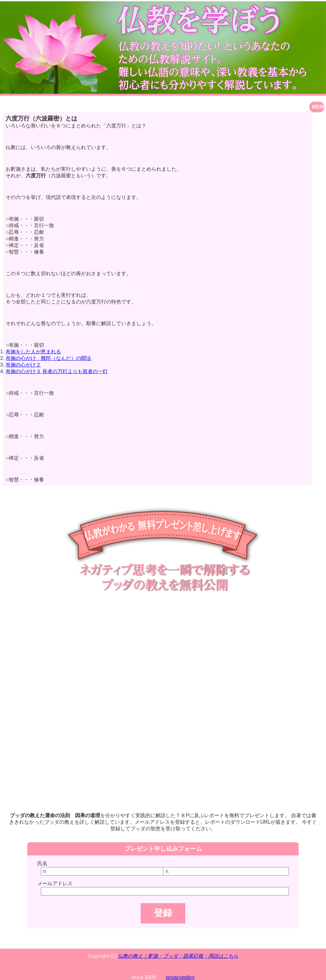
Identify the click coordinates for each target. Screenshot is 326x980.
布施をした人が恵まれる (33, 352)
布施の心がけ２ (23, 365)
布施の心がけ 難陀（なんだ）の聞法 (48, 358)
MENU (318, 107)
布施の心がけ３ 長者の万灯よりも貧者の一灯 (57, 371)
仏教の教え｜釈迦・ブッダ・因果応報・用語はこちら (178, 956)
